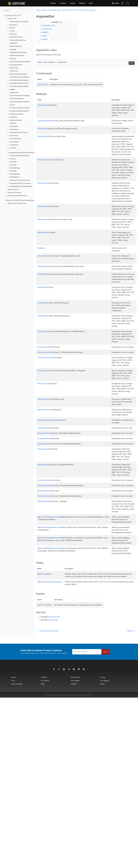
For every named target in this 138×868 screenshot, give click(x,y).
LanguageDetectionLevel (18, 52)
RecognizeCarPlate (45, 424)
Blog (43, 854)
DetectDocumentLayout (46, 178)
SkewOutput (14, 126)
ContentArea (14, 145)
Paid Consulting (17, 854)
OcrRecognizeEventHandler (19, 22)
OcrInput (12, 159)
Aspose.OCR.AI (13, 189)
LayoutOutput (14, 142)
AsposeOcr (13, 25)
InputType (13, 123)
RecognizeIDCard (44, 539)
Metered (12, 28)
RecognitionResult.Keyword (19, 83)
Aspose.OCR (12, 19)
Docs (13, 851)
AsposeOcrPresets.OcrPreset (20, 180)
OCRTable (13, 171)
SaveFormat (14, 71)
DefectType (13, 43)
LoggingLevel (14, 92)
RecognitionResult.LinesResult (20, 183)
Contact (90, 865)
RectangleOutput (15, 139)
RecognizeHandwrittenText (48, 529)
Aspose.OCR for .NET (13, 15)
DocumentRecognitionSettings (20, 62)
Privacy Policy (77, 865)
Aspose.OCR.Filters (15, 192)
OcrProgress (47, 775)
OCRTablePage (15, 168)
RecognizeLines (44, 570)
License (12, 31)
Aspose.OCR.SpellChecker (17, 203)
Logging (12, 89)
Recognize (42, 349)
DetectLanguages (44, 209)
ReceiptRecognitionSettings (19, 111)
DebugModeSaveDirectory (52, 752)
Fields (44, 36)
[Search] (18, 10)
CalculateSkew (43, 105)
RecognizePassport (45, 612)
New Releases (76, 848)
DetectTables (42, 281)
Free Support (75, 851)
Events (45, 39)
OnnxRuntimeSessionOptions (20, 96)
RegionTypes (14, 68)
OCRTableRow (15, 174)
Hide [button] (59, 22)
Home (38, 10)
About (91, 3)
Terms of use (85, 865)
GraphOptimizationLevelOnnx (20, 102)
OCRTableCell (14, 177)
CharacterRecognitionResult (19, 156)
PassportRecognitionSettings (19, 108)
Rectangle (13, 165)
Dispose (41, 300)
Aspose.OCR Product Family (51, 10)
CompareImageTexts (45, 123)
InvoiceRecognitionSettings (19, 86)
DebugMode (47, 742)
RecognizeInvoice (44, 555)
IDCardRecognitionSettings (19, 80)
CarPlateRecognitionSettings (19, 77)
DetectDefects (43, 144)
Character (13, 148)
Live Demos (45, 851)
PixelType (13, 59)
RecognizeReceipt (44, 628)
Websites (82, 3)
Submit (105, 822)
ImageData (13, 117)
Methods (45, 32)
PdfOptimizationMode (17, 56)
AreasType (13, 34)
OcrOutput (13, 162)
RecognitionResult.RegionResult (21, 186)
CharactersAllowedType (18, 40)
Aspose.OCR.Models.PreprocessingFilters (21, 200)
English (115, 3)
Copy (125, 63)
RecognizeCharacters (46, 440)
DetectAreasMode (16, 46)
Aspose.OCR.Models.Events (17, 196)
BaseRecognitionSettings (18, 74)
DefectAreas (14, 136)
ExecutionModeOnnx (17, 99)
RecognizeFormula (45, 497)
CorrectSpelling (43, 134)
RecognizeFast (43, 477)
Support (73, 3)
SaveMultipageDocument (52, 664)
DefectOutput (14, 129)
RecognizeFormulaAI (45, 513)
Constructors (47, 29)
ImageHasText (43, 308)
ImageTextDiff (43, 331)
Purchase (63, 3)
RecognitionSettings (16, 114)
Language (13, 49)
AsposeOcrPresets (16, 37)
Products (53, 3)
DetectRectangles (44, 245)
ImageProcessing (15, 120)
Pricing (103, 848)
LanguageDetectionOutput (19, 132)
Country (12, 105)
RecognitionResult (16, 65)
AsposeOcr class (49, 25)
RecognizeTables (44, 643)
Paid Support (105, 851)
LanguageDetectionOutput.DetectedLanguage (24, 152)
